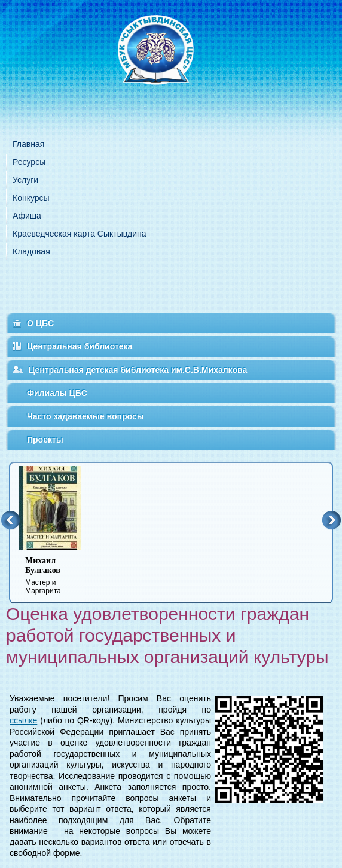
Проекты (45, 440)
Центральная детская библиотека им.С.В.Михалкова (138, 370)
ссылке (23, 720)
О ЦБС (40, 323)
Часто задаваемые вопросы (85, 416)
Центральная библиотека (80, 346)
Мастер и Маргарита (57, 576)
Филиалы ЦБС (57, 393)
